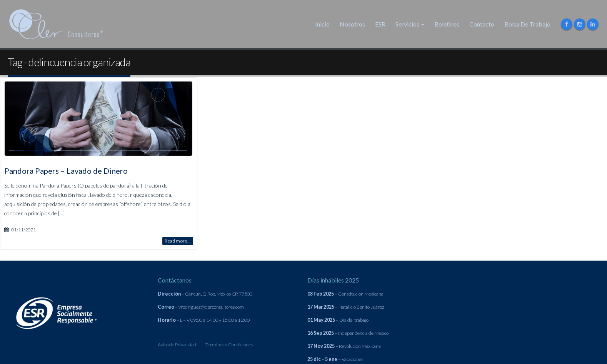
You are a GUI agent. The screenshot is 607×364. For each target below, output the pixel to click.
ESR (380, 24)
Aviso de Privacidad (177, 345)
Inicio (322, 24)
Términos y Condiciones (229, 345)
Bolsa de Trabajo (527, 24)
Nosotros (352, 24)
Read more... (178, 240)
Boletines (447, 24)
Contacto (482, 24)
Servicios (407, 24)
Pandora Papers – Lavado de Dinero (66, 170)
